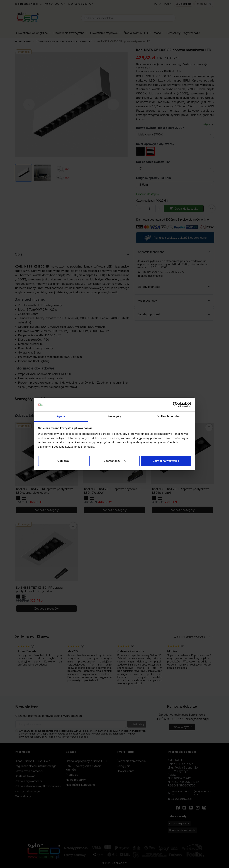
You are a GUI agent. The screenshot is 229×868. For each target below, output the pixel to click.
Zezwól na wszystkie (166, 461)
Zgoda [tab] (61, 416)
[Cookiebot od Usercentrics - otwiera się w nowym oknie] (175, 405)
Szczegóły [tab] (114, 416)
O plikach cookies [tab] (168, 416)
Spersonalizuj (115, 461)
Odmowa (63, 461)
